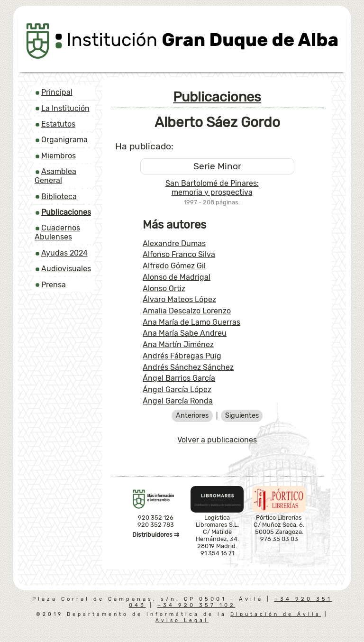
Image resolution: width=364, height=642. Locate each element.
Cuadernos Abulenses (57, 232)
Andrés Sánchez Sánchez (188, 367)
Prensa (54, 285)
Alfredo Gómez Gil (174, 266)
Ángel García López (177, 390)
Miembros (59, 156)
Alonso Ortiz (164, 289)
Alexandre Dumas (174, 243)
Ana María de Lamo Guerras (191, 322)
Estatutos (58, 124)
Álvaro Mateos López (179, 299)
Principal (57, 92)
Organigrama (64, 140)
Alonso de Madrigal (177, 277)
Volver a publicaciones (217, 440)
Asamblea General (55, 176)
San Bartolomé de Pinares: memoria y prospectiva (212, 188)
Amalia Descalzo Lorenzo (187, 311)
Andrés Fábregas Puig (182, 356)
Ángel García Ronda (178, 401)
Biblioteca (59, 197)
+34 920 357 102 (196, 605)
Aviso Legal (182, 620)
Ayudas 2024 (64, 253)
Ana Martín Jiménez (178, 344)
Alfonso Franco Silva (179, 254)
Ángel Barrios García (179, 378)
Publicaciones (217, 97)
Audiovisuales (66, 269)
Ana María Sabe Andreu (185, 333)
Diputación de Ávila (276, 614)
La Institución (65, 108)
